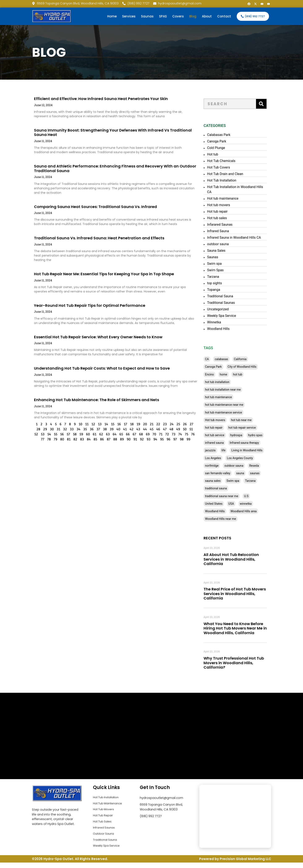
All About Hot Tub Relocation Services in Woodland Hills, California (236, 559)
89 (111, 439)
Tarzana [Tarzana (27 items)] (255, 481)
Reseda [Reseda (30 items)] (259, 466)
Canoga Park (221, 141)
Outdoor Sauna (105, 839)
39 (101, 429)
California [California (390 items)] (245, 359)
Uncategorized (222, 309)
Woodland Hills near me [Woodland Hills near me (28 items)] (225, 519)
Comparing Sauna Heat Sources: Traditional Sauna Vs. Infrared (85, 207)
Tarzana (217, 277)
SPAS (163, 16)
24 (161, 424)
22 (148, 424)
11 (76, 424)
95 (151, 439)
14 (96, 424)
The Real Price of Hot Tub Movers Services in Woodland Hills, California (239, 594)
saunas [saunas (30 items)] (259, 473)
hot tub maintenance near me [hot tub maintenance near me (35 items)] (229, 405)
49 (168, 429)
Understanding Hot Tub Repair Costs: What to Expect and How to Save (91, 368)
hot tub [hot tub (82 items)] (242, 374)
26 (174, 424)
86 (91, 439)
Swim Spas (220, 270)
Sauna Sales (221, 251)
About (207, 16)
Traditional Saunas (225, 303)
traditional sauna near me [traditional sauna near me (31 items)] (226, 496)
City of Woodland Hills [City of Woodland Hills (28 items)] (246, 367)
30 (41, 429)
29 (35, 429)
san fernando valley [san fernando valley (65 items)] (222, 473)
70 (144, 434)
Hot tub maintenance (227, 198)
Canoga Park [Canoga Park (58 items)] (218, 367)
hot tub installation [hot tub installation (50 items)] (222, 382)
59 (71, 434)
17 (115, 424)
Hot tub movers (223, 205)
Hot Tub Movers (105, 811)
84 (78, 439)
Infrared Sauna (222, 231)
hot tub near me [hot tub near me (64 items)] (246, 420)
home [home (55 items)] (228, 374)
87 (98, 439)
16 (109, 424)
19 (128, 424)
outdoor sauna (222, 244)
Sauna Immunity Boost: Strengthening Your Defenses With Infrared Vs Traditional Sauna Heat (102, 132)
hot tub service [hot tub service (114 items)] (219, 435)
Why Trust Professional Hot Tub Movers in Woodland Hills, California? (238, 663)
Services (129, 16)
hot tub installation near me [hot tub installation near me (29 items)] (227, 390)
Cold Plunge (221, 148)
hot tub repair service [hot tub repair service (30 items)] (246, 428)
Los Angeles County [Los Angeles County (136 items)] (244, 458)
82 (65, 439)
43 (128, 429)
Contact (224, 16)
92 (131, 439)
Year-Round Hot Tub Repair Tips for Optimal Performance (79, 305)
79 (45, 439)
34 (68, 429)
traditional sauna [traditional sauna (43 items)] (220, 488)
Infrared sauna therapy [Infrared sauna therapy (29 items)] (249, 443)
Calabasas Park (223, 135)
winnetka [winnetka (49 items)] (250, 504)
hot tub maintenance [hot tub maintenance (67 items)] (223, 397)
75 (176, 434)
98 (171, 439)
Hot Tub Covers (223, 167)
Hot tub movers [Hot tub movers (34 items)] (219, 420)
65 (111, 434)
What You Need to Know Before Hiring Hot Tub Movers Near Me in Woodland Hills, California (240, 628)
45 (141, 429)
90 (118, 439)
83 (72, 439)
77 (32, 439)
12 (83, 424)
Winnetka (218, 322)
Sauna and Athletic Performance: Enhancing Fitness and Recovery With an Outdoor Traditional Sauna (105, 168)
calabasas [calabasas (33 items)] (226, 359)
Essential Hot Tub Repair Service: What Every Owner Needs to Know (88, 337)
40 (108, 429)
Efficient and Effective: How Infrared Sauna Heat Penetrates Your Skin (90, 99)
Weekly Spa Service (226, 316)
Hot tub (217, 154)
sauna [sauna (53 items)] (245, 473)
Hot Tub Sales (103, 825)
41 (114, 429)
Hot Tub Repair (104, 818)
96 (158, 439)
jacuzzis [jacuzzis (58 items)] (215, 450)
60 (77, 434)
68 (131, 434)
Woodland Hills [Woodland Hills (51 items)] (219, 511)
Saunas (147, 16)
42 (121, 429)
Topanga (218, 290)
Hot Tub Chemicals (226, 161)
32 (55, 429)
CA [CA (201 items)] (211, 359)
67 (124, 434)
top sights (219, 283)
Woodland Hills (223, 329)
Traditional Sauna (225, 296)
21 (141, 424)
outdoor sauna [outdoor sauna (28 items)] (238, 466)
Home (112, 16)
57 (58, 434)
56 (52, 434)
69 (137, 434)
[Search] (266, 104)
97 (165, 439)
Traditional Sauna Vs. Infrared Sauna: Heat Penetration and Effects (89, 238)
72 (157, 434)
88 (105, 439)
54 (39, 434)
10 (70, 424)
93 (138, 439)
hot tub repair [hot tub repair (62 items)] (218, 428)
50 (174, 429)
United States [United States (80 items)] (218, 504)
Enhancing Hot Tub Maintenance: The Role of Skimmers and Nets (86, 400)
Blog (193, 16)
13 (89, 424)
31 (48, 429)
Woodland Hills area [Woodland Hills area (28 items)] (248, 511)
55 (45, 434)
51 (181, 429)
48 (161, 429)
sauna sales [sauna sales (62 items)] (217, 481)
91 (125, 439)
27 (181, 424)
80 (52, 439)
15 (102, 424)
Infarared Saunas (224, 225)
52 (26, 434)
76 (182, 434)
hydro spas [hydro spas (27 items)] (260, 435)
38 (94, 429)
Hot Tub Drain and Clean (230, 174)
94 (145, 439)
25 (168, 424)
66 (117, 434)
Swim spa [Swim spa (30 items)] (237, 481)
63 (97, 434)
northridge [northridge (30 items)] (216, 466)
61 (84, 434)
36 (81, 429)
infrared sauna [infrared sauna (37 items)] (219, 443)
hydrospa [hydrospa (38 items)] (241, 435)
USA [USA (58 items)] (236, 504)
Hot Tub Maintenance (109, 804)
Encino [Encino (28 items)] (214, 374)
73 (163, 434)
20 (135, 424)
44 (135, 429)
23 (154, 424)
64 (104, 434)
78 (39, 439)
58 (64, 434)
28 (28, 429)
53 (32, 434)
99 (178, 439)
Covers (178, 16)
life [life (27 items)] (228, 450)
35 (75, 429)
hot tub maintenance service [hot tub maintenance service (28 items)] (228, 412)
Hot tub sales (221, 218)
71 (150, 434)
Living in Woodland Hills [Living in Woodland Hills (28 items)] (251, 450)
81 (58, 439)
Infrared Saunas (105, 832)
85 (85, 439)
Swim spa (219, 264)
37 (88, 429)
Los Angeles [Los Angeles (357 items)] (217, 458)
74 (170, 434)
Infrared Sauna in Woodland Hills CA (238, 238)
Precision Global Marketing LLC (245, 864)
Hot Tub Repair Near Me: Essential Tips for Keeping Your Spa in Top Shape (93, 274)
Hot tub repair (222, 211)
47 (154, 429)
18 (121, 424)
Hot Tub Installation (226, 180)
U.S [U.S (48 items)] (251, 496)
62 (91, 434)
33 (61, 429)
